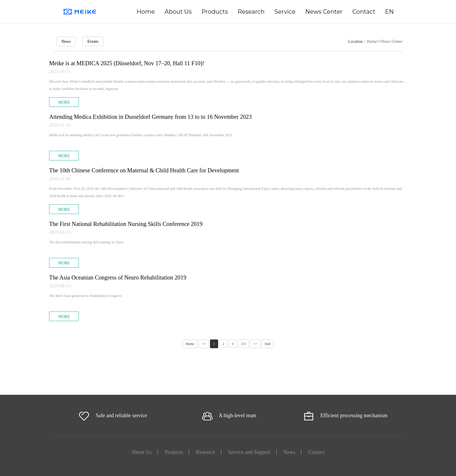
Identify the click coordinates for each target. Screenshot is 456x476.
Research (251, 12)
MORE (64, 102)
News (66, 41)
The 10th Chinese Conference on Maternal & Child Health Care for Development (144, 170)
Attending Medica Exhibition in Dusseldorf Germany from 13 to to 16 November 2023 (150, 117)
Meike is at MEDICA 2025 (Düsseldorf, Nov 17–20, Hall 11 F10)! (127, 63)
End (267, 344)
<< (204, 344)
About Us (178, 12)
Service (285, 12)
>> (255, 344)
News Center (324, 12)
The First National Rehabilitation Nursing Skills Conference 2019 (126, 224)
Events (93, 41)
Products (215, 12)
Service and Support (249, 452)
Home (146, 12)
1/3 (243, 344)
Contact (364, 12)
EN (389, 12)
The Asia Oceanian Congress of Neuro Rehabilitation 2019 (118, 277)
